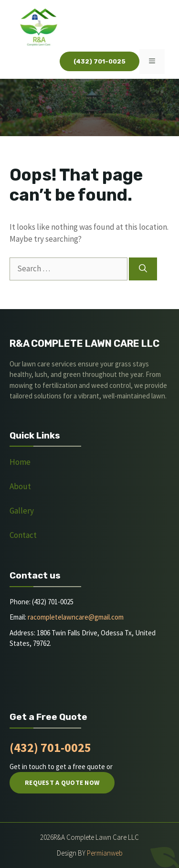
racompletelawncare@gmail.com (76, 617)
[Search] (143, 269)
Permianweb (105, 853)
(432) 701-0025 (50, 747)
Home (20, 462)
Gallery (22, 511)
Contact (23, 535)
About (21, 486)
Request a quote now (62, 782)
